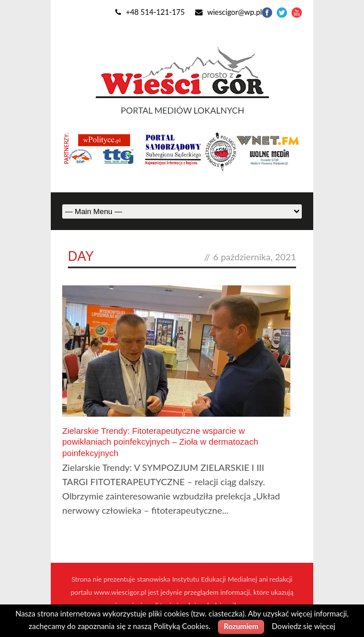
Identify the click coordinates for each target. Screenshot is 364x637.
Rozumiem (241, 626)
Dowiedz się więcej (303, 626)
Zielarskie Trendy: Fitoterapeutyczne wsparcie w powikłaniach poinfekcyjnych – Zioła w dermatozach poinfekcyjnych (160, 442)
